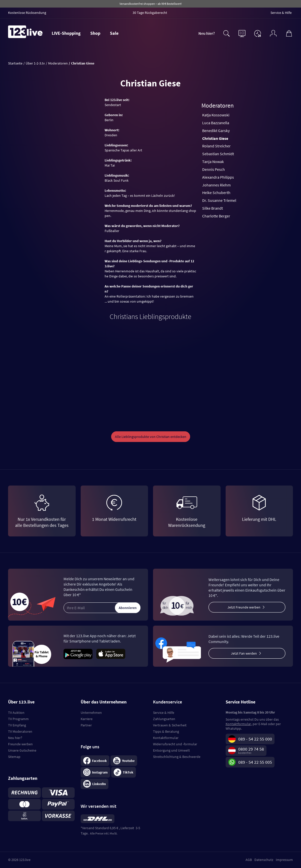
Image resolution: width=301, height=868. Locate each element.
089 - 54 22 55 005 (255, 762)
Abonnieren (128, 608)
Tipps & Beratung (166, 731)
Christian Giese (215, 138)
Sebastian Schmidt (218, 154)
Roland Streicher (216, 146)
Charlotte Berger (216, 216)
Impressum (284, 860)
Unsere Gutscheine (22, 750)
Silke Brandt (213, 208)
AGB (249, 860)
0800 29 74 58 (251, 749)
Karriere (87, 719)
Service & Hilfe (164, 713)
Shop (95, 33)
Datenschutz (264, 860)
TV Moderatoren (20, 731)
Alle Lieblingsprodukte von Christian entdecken (151, 437)
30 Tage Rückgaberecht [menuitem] (150, 13)
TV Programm (18, 719)
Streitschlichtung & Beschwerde (177, 757)
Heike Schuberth (216, 192)
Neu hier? (207, 33)
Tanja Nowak (213, 162)
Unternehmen (91, 713)
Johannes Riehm (216, 185)
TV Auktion (16, 713)
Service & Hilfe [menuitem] (281, 13)
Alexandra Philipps (218, 177)
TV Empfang (17, 725)
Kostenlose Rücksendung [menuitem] (27, 13)
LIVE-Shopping (66, 33)
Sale (114, 33)
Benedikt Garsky (216, 131)
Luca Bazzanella (216, 123)
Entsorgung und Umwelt (171, 750)
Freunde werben (20, 744)
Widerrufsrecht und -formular (175, 744)
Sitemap (14, 757)
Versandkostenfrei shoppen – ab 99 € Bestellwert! (151, 4)
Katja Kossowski (216, 115)
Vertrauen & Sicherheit (170, 725)
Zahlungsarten (164, 719)
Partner (86, 725)
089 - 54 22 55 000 (255, 739)
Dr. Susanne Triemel (219, 200)
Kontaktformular (166, 738)
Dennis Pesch (214, 169)
